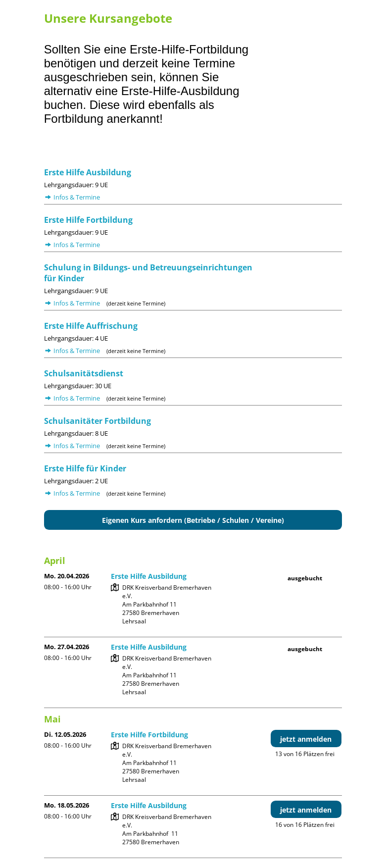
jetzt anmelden (306, 739)
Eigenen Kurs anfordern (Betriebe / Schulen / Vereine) (193, 520)
